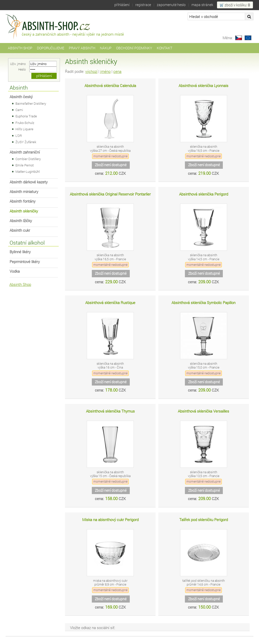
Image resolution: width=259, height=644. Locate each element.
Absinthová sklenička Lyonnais (203, 86)
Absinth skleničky (24, 211)
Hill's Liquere (24, 129)
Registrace (143, 5)
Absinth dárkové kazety (29, 182)
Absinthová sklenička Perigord (204, 194)
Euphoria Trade (26, 116)
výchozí (91, 71)
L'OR (19, 136)
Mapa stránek (202, 5)
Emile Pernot (25, 165)
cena (117, 71)
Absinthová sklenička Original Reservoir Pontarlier (110, 194)
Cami (19, 110)
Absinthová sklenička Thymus (110, 411)
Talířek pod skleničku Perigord (204, 520)
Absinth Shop (20, 48)
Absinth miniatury (24, 192)
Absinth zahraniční (25, 152)
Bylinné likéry (20, 252)
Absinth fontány (23, 201)
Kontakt (165, 48)
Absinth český (21, 97)
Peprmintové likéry (25, 262)
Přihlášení (122, 5)
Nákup (106, 48)
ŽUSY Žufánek (26, 142)
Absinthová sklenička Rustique (110, 303)
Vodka (15, 271)
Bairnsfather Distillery (31, 103)
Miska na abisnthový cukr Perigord (110, 520)
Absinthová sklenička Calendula (110, 86)
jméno (105, 71)
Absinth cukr (20, 230)
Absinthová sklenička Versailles (203, 411)
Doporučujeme (51, 48)
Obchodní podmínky (134, 48)
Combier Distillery (28, 159)
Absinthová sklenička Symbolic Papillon (203, 303)
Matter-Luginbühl (28, 171)
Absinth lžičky (21, 221)
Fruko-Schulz (25, 123)
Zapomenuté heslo (171, 5)
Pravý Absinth (82, 48)
